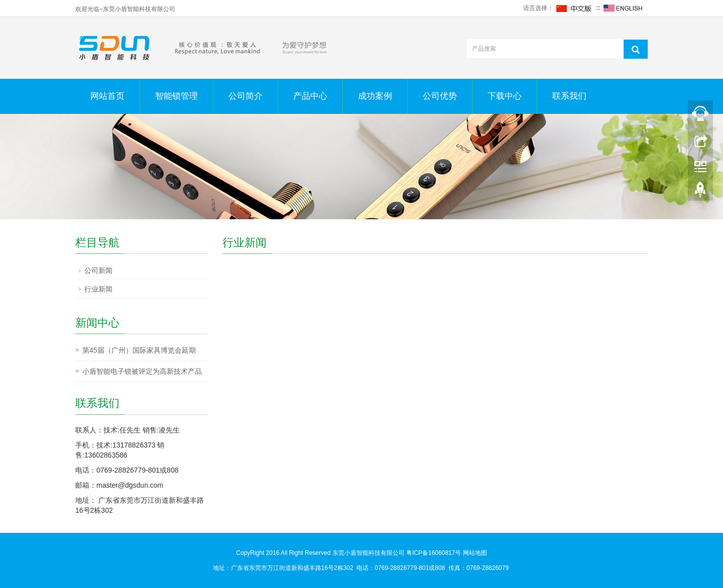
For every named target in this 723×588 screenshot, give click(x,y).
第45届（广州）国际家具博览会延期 (139, 350)
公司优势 (440, 96)
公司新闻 (98, 270)
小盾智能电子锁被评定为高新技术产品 (142, 371)
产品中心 (310, 96)
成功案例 (375, 96)
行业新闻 (98, 289)
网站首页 (107, 96)
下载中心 (505, 96)
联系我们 (569, 96)
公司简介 (246, 96)
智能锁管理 (176, 96)
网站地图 (475, 553)
